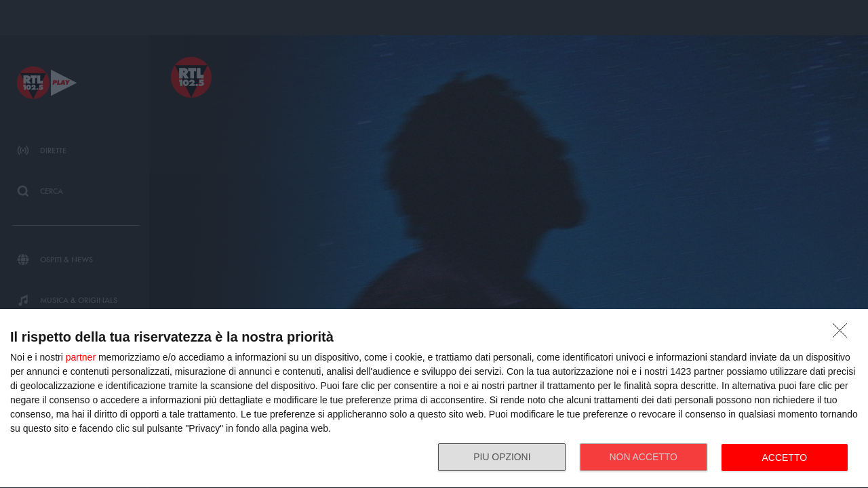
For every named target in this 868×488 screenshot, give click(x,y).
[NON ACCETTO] (844, 334)
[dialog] (434, 399)
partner (81, 357)
